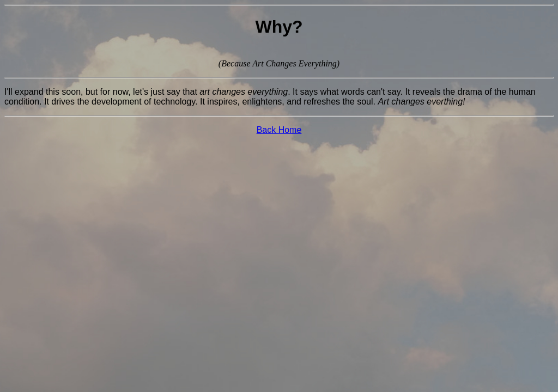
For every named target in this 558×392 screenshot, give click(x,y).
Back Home (279, 130)
